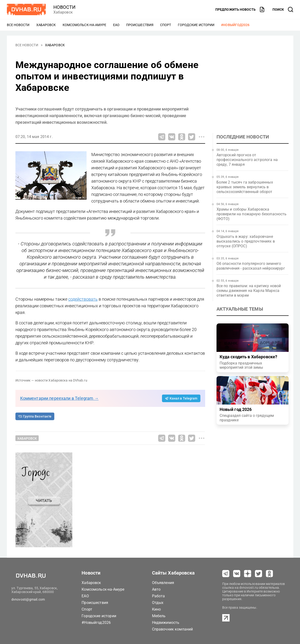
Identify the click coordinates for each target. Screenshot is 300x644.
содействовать (83, 299)
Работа (159, 596)
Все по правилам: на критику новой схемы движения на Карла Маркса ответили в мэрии (249, 291)
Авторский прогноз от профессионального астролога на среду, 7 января (247, 160)
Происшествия (140, 25)
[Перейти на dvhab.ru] (26, 9)
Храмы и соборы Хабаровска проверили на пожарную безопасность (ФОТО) (252, 214)
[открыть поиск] (283, 9)
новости (65, 7)
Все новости (18, 25)
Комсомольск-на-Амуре (85, 25)
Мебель (159, 616)
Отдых (158, 603)
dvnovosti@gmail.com (28, 599)
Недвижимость (166, 623)
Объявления (163, 583)
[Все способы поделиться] (202, 137)
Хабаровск (46, 25)
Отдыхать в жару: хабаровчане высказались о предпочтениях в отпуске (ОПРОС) (246, 241)
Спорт (166, 25)
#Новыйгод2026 (235, 25)
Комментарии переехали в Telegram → (59, 398)
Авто (156, 589)
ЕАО (116, 25)
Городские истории (196, 25)
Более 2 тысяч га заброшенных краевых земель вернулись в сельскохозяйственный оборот (245, 187)
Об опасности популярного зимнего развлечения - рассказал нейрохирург (251, 266)
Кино (157, 609)
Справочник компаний (173, 629)
